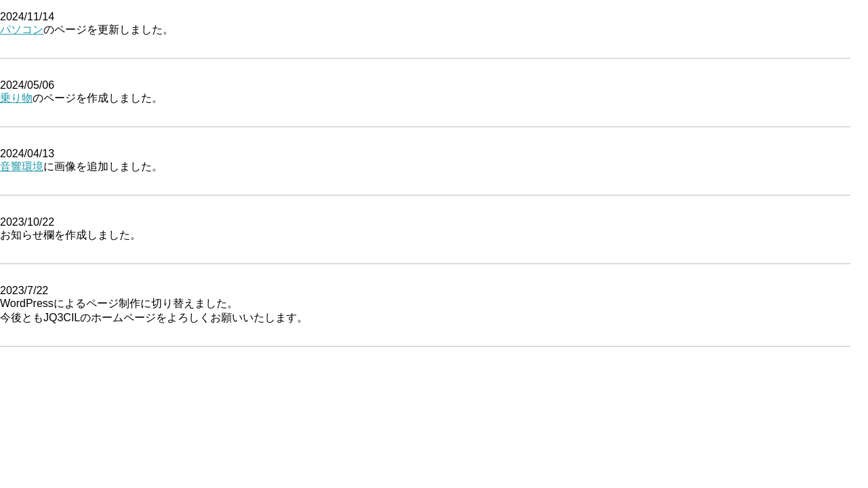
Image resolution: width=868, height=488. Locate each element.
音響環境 (22, 166)
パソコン (22, 29)
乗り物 (16, 98)
